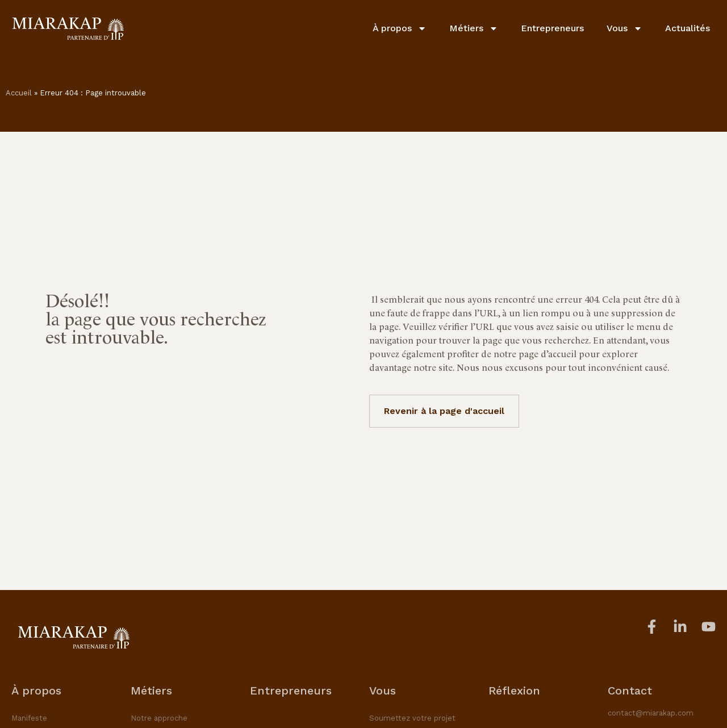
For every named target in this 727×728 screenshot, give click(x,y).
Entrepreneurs (552, 28)
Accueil (19, 93)
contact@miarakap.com (651, 713)
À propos (400, 28)
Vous (624, 28)
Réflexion (514, 691)
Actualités (688, 28)
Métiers (474, 28)
